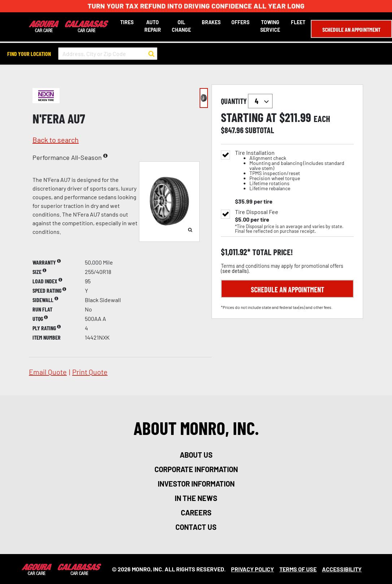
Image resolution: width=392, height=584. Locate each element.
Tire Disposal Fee (257, 212)
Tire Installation (294, 171)
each (322, 119)
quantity (247, 101)
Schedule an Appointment (351, 29)
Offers (240, 22)
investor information (196, 484)
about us (196, 455)
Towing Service (270, 26)
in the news (196, 498)
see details (235, 271)
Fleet (298, 22)
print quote (90, 372)
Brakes (211, 22)
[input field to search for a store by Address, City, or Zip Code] (108, 54)
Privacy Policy (252, 569)
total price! (272, 252)
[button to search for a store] (151, 54)
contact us (196, 527)
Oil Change (181, 26)
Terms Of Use (298, 569)
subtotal (260, 130)
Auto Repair (153, 26)
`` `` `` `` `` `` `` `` (260, 101)
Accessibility (342, 569)
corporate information (196, 469)
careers (196, 513)
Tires (127, 22)
